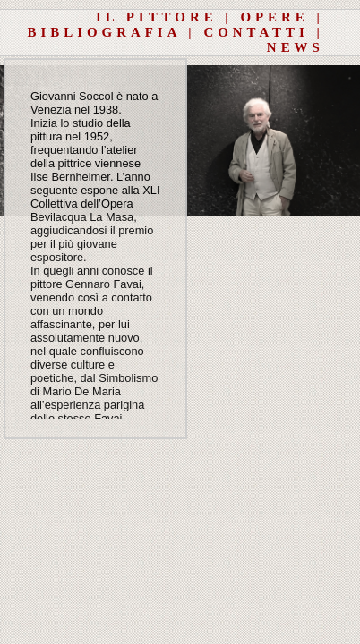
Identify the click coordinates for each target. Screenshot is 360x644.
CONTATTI (256, 32)
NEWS (296, 47)
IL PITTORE (157, 17)
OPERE (274, 17)
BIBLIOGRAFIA (104, 32)
